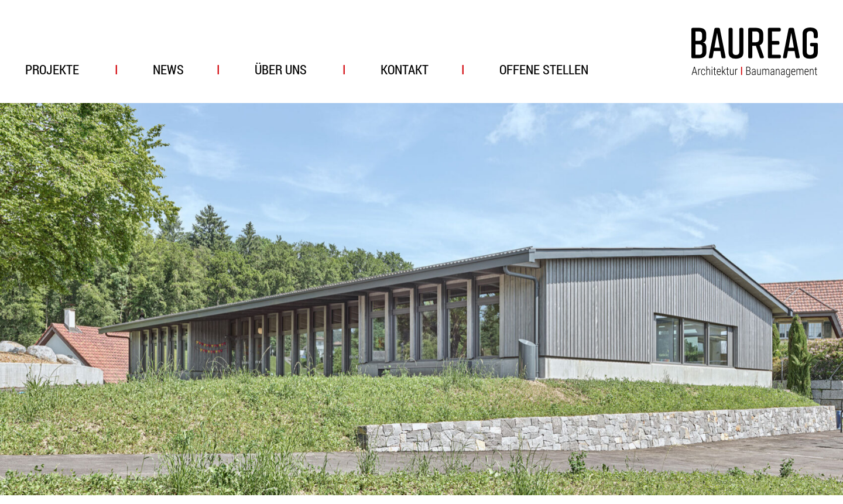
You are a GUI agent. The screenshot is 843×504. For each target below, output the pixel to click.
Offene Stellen (544, 69)
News (168, 69)
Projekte (52, 69)
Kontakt (405, 69)
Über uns (281, 69)
